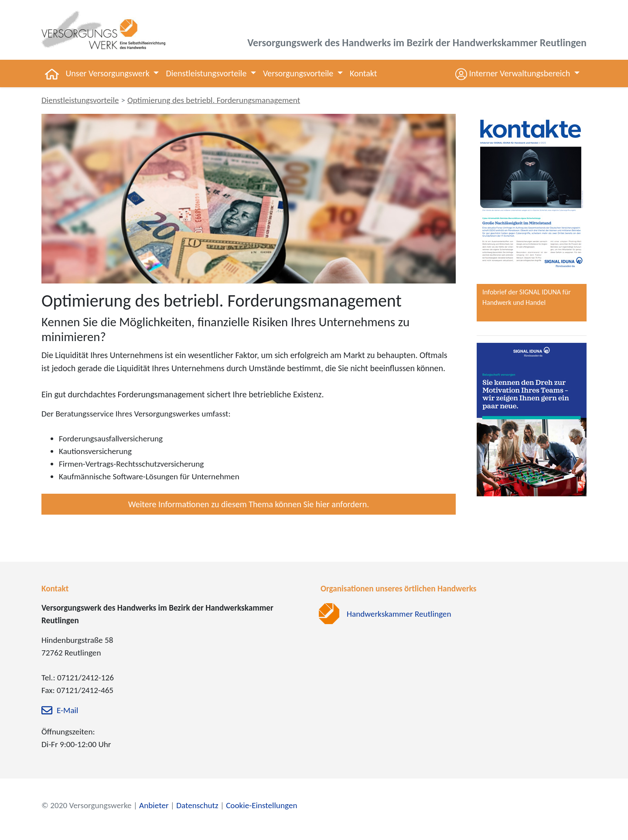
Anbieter (154, 805)
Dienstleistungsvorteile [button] (207, 73)
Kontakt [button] (363, 73)
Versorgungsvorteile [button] (299, 73)
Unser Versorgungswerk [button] (109, 73)
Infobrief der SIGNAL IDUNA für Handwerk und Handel (526, 297)
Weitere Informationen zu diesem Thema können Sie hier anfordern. (249, 504)
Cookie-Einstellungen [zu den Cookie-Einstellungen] (261, 805)
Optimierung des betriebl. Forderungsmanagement (214, 100)
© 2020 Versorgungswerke (87, 805)
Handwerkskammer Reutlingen (399, 614)
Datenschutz (197, 805)
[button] (517, 73)
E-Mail (67, 711)
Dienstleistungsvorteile (80, 100)
